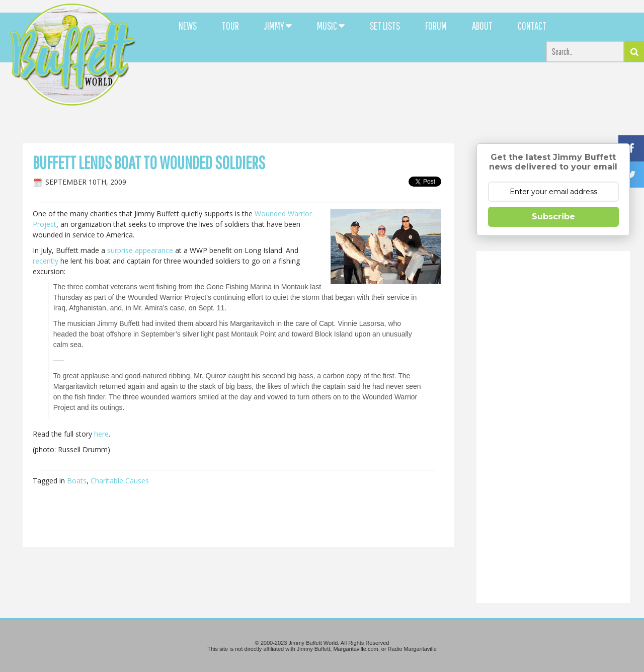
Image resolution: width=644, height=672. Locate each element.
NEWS (188, 26)
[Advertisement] (393, 91)
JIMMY (278, 26)
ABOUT (482, 26)
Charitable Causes (120, 481)
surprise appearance (140, 250)
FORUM (436, 26)
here (101, 434)
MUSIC (331, 26)
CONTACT (532, 26)
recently (46, 261)
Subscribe (553, 217)
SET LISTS (385, 26)
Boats (77, 481)
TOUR (230, 26)
